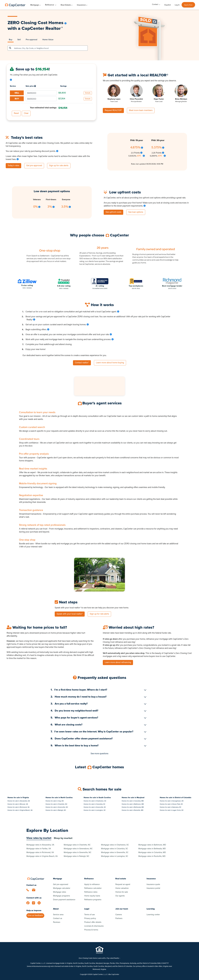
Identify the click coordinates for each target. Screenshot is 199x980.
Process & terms (91, 930)
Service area (58, 915)
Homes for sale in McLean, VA (18, 804)
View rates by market (39, 838)
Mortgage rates (60, 892)
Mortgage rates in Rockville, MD (152, 856)
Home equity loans (92, 896)
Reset (16, 113)
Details (88, 93)
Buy (11, 40)
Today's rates (13, 166)
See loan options (136, 212)
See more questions (99, 754)
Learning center (153, 915)
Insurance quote (153, 885)
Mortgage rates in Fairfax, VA (39, 849)
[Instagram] (35, 904)
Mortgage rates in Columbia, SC (114, 849)
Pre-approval (32, 40)
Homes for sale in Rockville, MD (132, 810)
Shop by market (63, 838)
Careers (119, 915)
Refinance (50, 5)
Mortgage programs (61, 896)
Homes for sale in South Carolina (97, 798)
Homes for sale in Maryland (133, 798)
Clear (26, 113)
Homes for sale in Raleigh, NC (56, 810)
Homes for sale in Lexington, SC (95, 810)
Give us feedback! (35, 916)
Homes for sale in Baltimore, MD (133, 804)
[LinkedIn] (40, 904)
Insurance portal (153, 888)
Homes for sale (122, 892)
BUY (17, 99)
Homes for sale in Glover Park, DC (171, 804)
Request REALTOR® (113, 110)
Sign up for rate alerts (59, 166)
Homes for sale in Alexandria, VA (19, 801)
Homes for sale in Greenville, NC (57, 807)
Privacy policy (90, 919)
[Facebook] (29, 904)
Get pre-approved (34, 166)
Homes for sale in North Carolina (59, 798)
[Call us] (29, 891)
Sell (19, 40)
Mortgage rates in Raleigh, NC (76, 856)
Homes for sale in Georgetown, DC (172, 801)
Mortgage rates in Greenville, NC (77, 853)
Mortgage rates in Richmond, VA (40, 853)
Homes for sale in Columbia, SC (94, 804)
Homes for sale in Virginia (18, 798)
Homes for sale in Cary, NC (55, 801)
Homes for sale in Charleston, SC (95, 801)
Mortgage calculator (62, 888)
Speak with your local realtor (70, 614)
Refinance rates (91, 892)
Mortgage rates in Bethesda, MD (152, 849)
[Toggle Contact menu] (160, 4)
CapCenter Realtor (42, 28)
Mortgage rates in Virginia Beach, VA (42, 856)
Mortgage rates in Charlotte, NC (77, 845)
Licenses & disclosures (94, 926)
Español (168, 5)
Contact (155, 4)
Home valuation (122, 888)
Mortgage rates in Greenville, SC (115, 853)
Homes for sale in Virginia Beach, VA (20, 810)
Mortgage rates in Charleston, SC (115, 845)
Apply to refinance (92, 885)
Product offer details (93, 922)
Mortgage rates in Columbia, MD (152, 853)
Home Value (48, 40)
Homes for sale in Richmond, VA (18, 807)
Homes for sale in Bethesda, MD (133, 807)
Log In (177, 5)
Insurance (151, 879)
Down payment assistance (64, 900)
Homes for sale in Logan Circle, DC (172, 810)
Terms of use (90, 915)
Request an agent (123, 885)
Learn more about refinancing (118, 663)
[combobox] (50, 48)
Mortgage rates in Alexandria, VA (40, 845)
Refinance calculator (93, 888)
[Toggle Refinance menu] (56, 5)
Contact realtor (82, 363)
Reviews (57, 922)
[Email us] (35, 891)
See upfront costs (113, 212)
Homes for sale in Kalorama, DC (171, 807)
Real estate (121, 879)
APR (139, 156)
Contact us (58, 919)
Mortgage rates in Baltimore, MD (152, 845)
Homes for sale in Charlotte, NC (56, 804)
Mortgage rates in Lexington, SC (115, 856)
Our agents (120, 896)
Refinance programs (93, 900)
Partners (119, 919)
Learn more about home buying (110, 363)
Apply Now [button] (188, 5)
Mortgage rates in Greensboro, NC (78, 849)
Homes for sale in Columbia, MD (133, 801)
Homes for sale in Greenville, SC (95, 807)
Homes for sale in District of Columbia (176, 798)
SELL (17, 93)
